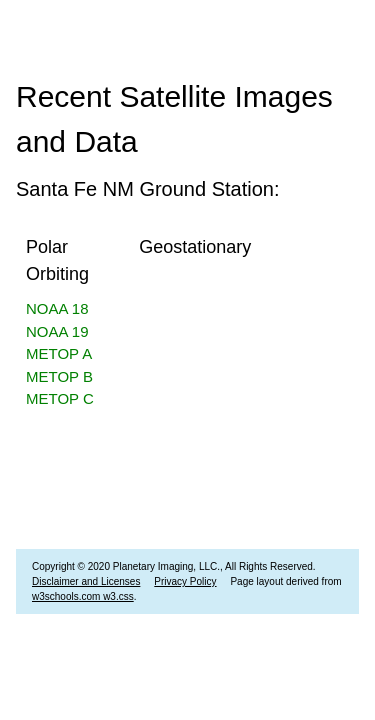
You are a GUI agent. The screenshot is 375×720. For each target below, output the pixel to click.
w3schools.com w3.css (83, 596)
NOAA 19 (57, 331)
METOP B (59, 376)
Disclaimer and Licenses (86, 581)
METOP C (60, 398)
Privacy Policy (185, 581)
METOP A (59, 353)
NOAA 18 (57, 308)
